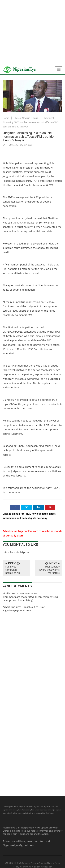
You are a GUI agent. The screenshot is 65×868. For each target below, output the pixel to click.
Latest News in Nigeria (27, 118)
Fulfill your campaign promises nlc (13, 570)
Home (6, 118)
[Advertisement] (32, 33)
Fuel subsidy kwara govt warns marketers (49, 570)
